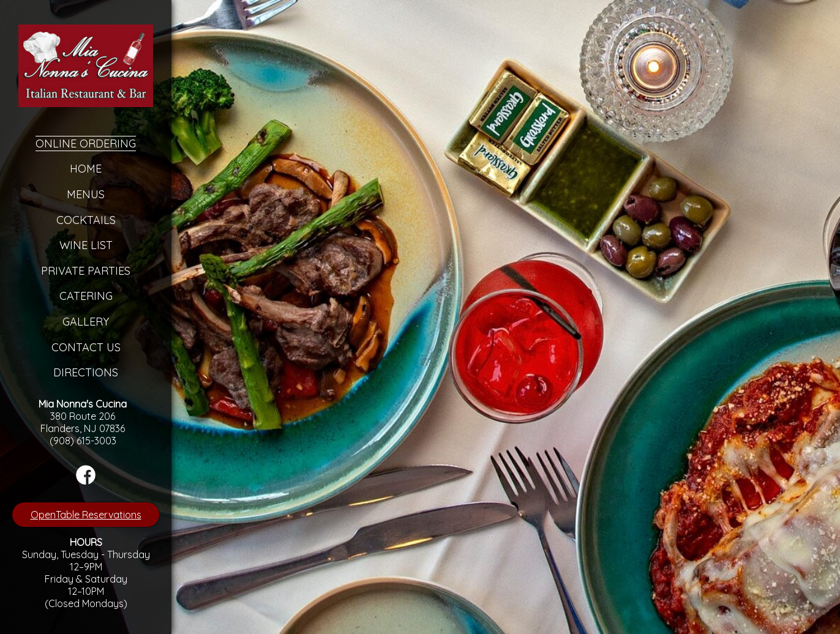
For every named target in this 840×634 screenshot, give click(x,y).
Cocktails (86, 220)
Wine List (86, 245)
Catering (86, 296)
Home (86, 169)
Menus (86, 194)
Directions (86, 372)
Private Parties (86, 271)
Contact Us (86, 347)
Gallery (86, 322)
